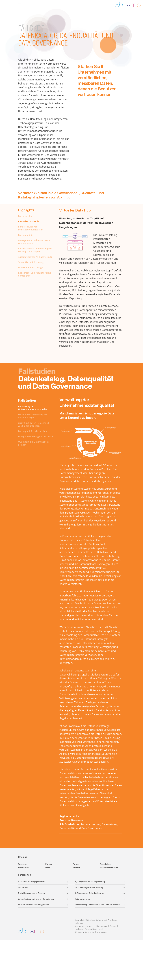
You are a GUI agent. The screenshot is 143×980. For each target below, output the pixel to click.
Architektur (23, 868)
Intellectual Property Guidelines (88, 929)
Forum (76, 864)
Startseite (23, 864)
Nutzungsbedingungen (84, 926)
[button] (56, 882)
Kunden (49, 864)
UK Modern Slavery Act (84, 932)
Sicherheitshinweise (109, 868)
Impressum (102, 932)
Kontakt (76, 868)
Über (48, 868)
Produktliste (105, 864)
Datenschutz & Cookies (106, 926)
